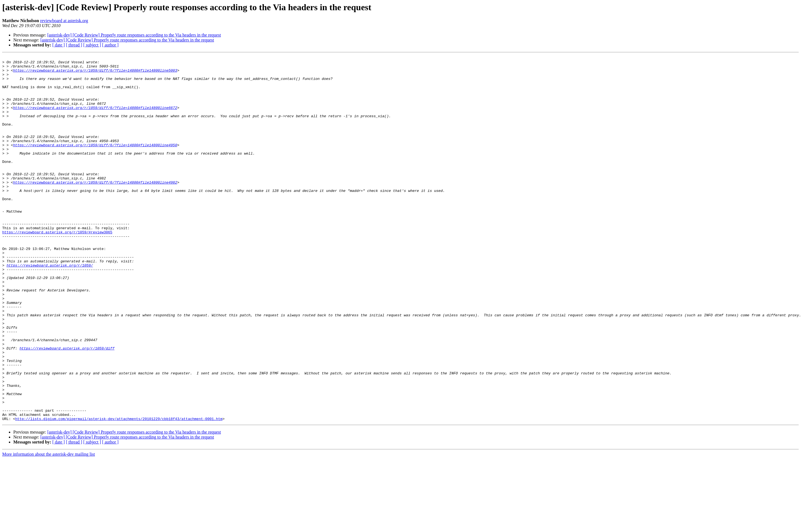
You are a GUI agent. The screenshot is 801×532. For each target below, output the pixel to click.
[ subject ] (92, 45)
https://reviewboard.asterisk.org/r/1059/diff (67, 407)
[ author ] (110, 45)
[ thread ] (74, 45)
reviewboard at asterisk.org (64, 21)
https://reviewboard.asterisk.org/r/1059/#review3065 (57, 268)
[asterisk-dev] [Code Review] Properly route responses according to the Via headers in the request (134, 35)
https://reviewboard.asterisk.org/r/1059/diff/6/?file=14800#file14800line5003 (95, 74)
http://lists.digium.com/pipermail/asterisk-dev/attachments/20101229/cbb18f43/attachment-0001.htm (119, 492)
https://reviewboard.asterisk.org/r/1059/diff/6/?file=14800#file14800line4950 (95, 163)
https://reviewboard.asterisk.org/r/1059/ (50, 307)
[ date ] (59, 45)
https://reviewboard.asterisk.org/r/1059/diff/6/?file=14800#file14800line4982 (95, 208)
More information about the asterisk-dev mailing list (49, 527)
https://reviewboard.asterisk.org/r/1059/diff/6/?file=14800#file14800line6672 (95, 118)
